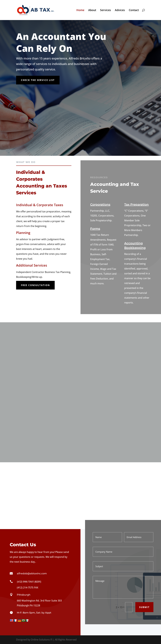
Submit (144, 607)
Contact (134, 10)
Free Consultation (35, 285)
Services (105, 10)
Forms (95, 229)
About (92, 10)
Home (80, 10)
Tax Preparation (136, 204)
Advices (120, 10)
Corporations (100, 204)
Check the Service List (38, 80)
